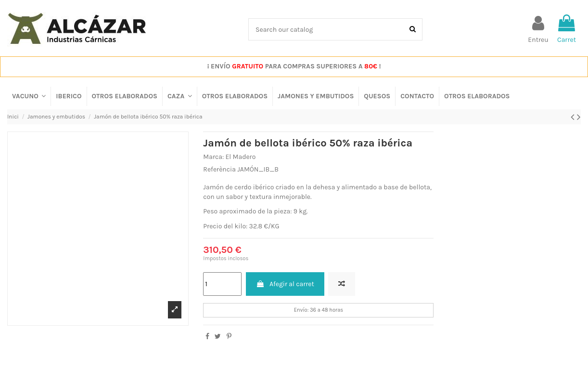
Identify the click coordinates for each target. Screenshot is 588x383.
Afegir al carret (285, 284)
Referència (219, 169)
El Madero (240, 157)
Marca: (213, 157)
